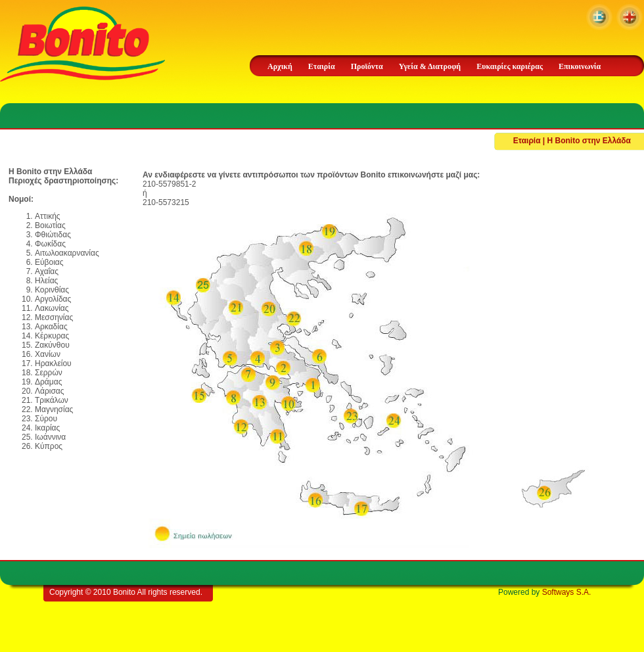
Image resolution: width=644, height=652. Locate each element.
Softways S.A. (567, 592)
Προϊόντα (367, 66)
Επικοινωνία (580, 66)
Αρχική (280, 66)
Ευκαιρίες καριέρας (510, 66)
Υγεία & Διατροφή (430, 66)
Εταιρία (322, 66)
